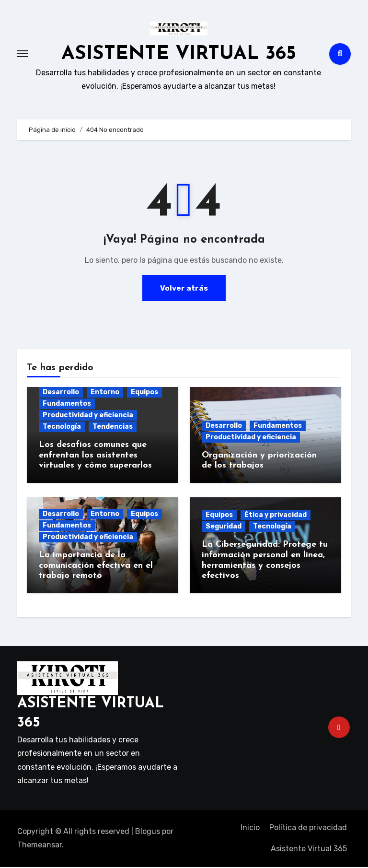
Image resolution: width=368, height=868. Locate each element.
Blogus (148, 832)
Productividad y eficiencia (88, 416)
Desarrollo (61, 393)
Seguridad (224, 528)
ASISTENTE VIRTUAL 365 (178, 55)
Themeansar (40, 846)
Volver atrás (184, 289)
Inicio (250, 828)
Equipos (144, 393)
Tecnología (62, 428)
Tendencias (113, 428)
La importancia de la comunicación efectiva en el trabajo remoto (96, 567)
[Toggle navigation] (23, 55)
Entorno (105, 393)
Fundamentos (67, 405)
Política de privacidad (308, 828)
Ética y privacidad (276, 516)
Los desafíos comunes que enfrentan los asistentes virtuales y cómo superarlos (95, 457)
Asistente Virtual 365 (309, 850)
